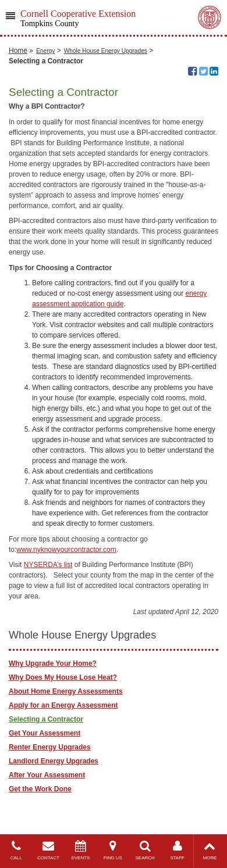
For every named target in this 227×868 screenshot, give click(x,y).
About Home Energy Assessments (66, 691)
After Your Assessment (47, 775)
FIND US (113, 850)
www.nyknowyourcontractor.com (66, 550)
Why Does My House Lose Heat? (63, 677)
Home (18, 51)
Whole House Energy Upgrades (106, 51)
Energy (45, 51)
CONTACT (48, 850)
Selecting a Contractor (46, 719)
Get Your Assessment (45, 733)
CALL (16, 850)
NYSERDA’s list (48, 565)
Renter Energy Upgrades (50, 747)
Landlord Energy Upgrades (54, 761)
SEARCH (145, 850)
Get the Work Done (40, 789)
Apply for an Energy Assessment (63, 705)
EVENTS (81, 850)
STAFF (177, 850)
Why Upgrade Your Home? (53, 663)
